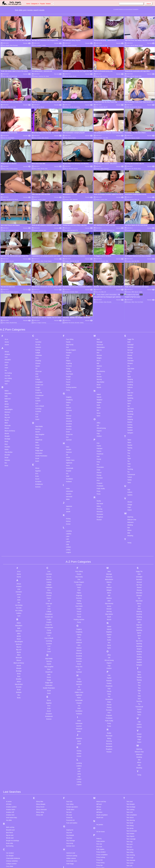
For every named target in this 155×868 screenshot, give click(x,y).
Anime (7, 264)
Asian (97, 45)
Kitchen (68, 422)
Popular (43, 4)
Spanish (130, 297)
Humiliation (69, 380)
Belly (133, 216)
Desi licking (10, 796)
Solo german (100, 826)
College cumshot (11, 765)
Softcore (130, 289)
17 (132, 9)
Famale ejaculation (72, 708)
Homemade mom (72, 762)
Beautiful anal (10, 731)
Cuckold (38, 302)
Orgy (98, 335)
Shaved (130, 256)
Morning (99, 281)
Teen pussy (130, 751)
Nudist (99, 309)
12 (125, 9)
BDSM (7, 305)
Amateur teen (10, 716)
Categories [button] (35, 4)
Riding (99, 407)
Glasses (69, 320)
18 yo (4, 45)
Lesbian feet (70, 800)
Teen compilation (132, 716)
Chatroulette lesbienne (13, 759)
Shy (129, 267)
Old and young (101, 329)
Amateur (39, 45)
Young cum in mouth (133, 831)
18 (134, 9)
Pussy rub (99, 775)
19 (135, 9)
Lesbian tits (70, 843)
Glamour (69, 317)
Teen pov (129, 748)
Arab (4, 216)
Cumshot (38, 313)
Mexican (99, 256)
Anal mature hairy (12, 719)
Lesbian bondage (72, 792)
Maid (98, 240)
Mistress (99, 267)
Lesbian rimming (71, 840)
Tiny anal (129, 783)
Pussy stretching (101, 777)
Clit (36, 270)
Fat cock (69, 713)
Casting (102, 200)
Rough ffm (100, 790)
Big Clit (38, 107)
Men (98, 254)
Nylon (98, 317)
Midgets (99, 259)
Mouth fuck (100, 719)
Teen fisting (130, 727)
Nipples (99, 304)
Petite (98, 371)
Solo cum (99, 818)
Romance (100, 413)
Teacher (130, 346)
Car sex (38, 246)
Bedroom (7, 313)
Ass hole (77, 216)
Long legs (69, 856)
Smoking (130, 286)
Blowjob (137, 76)
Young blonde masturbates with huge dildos (137, 71)
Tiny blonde (130, 788)
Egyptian (38, 372)
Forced (68, 281)
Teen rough (130, 759)
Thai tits (129, 780)
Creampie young (11, 773)
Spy (129, 307)
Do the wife (10, 815)
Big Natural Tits (134, 107)
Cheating (38, 262)
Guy (67, 338)
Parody (99, 360)
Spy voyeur (100, 861)
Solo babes (100, 813)
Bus (6, 364)
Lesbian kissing (71, 822)
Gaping (68, 304)
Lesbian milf (70, 830)
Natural (99, 298)
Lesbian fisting (71, 803)
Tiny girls (129, 794)
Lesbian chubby (71, 795)
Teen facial (130, 724)
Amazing (41, 76)
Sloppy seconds (101, 807)
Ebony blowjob (41, 705)
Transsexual (131, 376)
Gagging (69, 298)
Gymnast (69, 341)
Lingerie (69, 454)
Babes (128, 45)
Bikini (43, 138)
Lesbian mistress (72, 832)
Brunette (74, 45)
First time (69, 267)
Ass (44, 76)
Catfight (38, 254)
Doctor (37, 346)
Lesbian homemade (72, 814)
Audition (98, 200)
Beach (7, 308)
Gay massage (71, 742)
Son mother (100, 853)
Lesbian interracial (72, 816)
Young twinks (131, 839)
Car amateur (10, 754)
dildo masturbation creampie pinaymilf (74, 133)
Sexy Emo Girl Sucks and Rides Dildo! (12, 102)
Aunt (45, 208)
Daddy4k (9, 788)
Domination (39, 354)
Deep (37, 338)
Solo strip (99, 845)
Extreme (76, 169)
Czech (37, 321)
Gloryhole (69, 322)
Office (98, 324)
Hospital (69, 372)
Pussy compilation (102, 756)
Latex (68, 438)
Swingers (130, 334)
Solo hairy (99, 829)
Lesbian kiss (70, 819)
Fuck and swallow (72, 724)
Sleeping (130, 281)
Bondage (7, 340)
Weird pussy (130, 821)
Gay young (70, 744)
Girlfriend (69, 312)
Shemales (130, 262)
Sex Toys (130, 254)
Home (28, 4)
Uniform (130, 393)
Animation (8, 261)
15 (129, 9)
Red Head (100, 405)
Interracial (69, 398)
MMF (98, 270)
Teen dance (130, 719)
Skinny (129, 273)
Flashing (69, 273)
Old (98, 327)
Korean (68, 425)
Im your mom (70, 772)
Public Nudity (101, 390)
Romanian (100, 415)
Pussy (99, 395)
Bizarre (7, 329)
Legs (68, 446)
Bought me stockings (13, 742)
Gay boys (69, 739)
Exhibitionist (39, 385)
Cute (104, 138)
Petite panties (101, 742)
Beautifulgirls (11, 138)
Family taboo (70, 711)
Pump (99, 392)
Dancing (38, 330)
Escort (37, 380)
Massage (99, 243)
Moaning (17, 208)
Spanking (130, 299)
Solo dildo (99, 821)
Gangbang (69, 301)
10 (122, 9)
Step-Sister (131, 270)
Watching (130, 418)
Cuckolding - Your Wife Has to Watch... (136, 133)
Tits (129, 362)
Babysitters (8, 295)
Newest (48, 4)
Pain (98, 344)
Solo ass (99, 810)
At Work (139, 208)
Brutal (6, 359)
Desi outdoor (10, 801)
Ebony (37, 369)
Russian (99, 421)
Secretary (130, 248)
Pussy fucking (101, 758)
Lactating (69, 432)
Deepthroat (39, 341)
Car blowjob (10, 757)
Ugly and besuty (131, 809)
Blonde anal (10, 739)
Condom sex (39, 286)
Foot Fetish (69, 275)
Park (98, 358)
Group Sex (69, 336)
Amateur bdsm (11, 711)
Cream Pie (39, 294)
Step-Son (130, 294)
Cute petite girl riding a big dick (72, 40)
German (69, 309)
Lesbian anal (70, 782)
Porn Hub (151, 43)
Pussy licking (100, 764)
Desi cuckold (10, 791)
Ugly (129, 391)
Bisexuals (8, 327)
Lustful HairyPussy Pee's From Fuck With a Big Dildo (16, 40)
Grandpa (69, 328)
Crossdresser (39, 297)
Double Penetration (41, 357)
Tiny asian (130, 786)
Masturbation (101, 248)
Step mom (100, 863)
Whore (129, 431)
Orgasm (99, 332)
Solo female (100, 823)
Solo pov (99, 837)
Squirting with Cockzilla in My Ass (134, 164)
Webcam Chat (132, 421)
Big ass (70, 45)
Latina (68, 443)
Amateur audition (11, 708)
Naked (99, 296)
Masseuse (100, 246)
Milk (98, 265)
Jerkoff (68, 413)
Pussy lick (99, 761)
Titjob (129, 360)
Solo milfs (99, 831)
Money (99, 275)
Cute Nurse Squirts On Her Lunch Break (136, 202)
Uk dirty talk (130, 811)
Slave (129, 278)
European (106, 76)
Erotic (37, 377)
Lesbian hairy (70, 808)
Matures (99, 251)
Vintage (130, 406)
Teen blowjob (131, 705)
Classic (38, 267)
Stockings (130, 315)
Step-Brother (9, 353)
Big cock (7, 319)
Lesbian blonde (71, 790)
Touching (130, 370)
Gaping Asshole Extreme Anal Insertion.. (74, 210)
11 (123, 9)
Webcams (130, 423)
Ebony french (40, 708)
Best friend (9, 734)
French (68, 283)
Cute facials (10, 781)
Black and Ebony (10, 332)
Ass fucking (77, 107)
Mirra (2, 194)
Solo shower (100, 842)
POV (98, 382)
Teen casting (130, 711)
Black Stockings (14, 45)
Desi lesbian (10, 793)
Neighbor (99, 301)
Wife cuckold (130, 824)
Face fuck (69, 703)
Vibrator (130, 403)
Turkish (130, 378)
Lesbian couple (71, 798)
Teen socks (130, 764)
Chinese (38, 265)
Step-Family (70, 246)
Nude (98, 306)
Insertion (69, 395)
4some (7, 246)
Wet (129, 429)
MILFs (99, 262)
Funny (68, 291)
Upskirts (130, 396)
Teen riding (130, 753)
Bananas (106, 169)
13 (126, 9)
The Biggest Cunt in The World (102, 210)
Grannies (69, 330)
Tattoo (129, 344)
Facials (68, 243)
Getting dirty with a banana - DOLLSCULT (105, 164)
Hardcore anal (71, 754)
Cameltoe (38, 243)
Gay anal (69, 734)
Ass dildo (9, 721)
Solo (129, 291)
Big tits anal (10, 736)
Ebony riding (40, 713)
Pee (98, 366)
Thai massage (131, 777)
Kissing (68, 420)
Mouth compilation (102, 716)
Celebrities (39, 256)
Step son (99, 866)
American (41, 208)
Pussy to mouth (101, 780)
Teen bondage (131, 708)
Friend (68, 286)
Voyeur (130, 411)
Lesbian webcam (72, 846)
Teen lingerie (130, 737)
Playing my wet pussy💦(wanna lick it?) (105, 40)
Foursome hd (70, 721)
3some (7, 243)
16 (131, 9)
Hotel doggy (70, 765)
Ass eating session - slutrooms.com (42, 71)
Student (130, 323)
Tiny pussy (130, 796)
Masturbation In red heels (70, 194)
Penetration (100, 368)
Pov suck (99, 748)
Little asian (70, 854)
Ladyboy (69, 435)
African (36, 200)
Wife (129, 434)
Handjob (69, 351)
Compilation (39, 283)
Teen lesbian (130, 735)
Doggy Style (39, 352)
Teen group (130, 729)
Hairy (68, 348)
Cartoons (38, 248)
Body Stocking (130, 200)
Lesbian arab (70, 784)
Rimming (99, 410)
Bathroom (8, 300)
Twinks (130, 381)
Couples (138, 138)
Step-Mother (100, 283)
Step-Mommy (101, 273)
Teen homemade (132, 732)
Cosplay (44, 45)
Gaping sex (70, 731)
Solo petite (100, 834)
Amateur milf (10, 713)
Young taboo (130, 836)
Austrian (129, 138)
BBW (128, 107)
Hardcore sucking (72, 757)
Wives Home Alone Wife (39, 164)
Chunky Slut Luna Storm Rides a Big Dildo (75, 202)
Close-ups (102, 45)
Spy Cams (131, 310)
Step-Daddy (39, 328)
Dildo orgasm (10, 809)
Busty (4, 169)
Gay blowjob (70, 736)
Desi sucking (10, 807)
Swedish (130, 331)
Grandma (69, 325)
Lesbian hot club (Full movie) (9, 133)
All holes (9, 705)
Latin (68, 440)
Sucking (130, 326)
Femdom (69, 254)
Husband (69, 383)
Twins (129, 384)
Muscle (99, 289)
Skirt (129, 275)
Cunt (37, 315)
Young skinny (131, 833)
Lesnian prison (71, 851)
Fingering (69, 265)
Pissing (99, 376)
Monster (99, 278)
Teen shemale (131, 761)
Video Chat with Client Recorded (41, 194)
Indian (68, 390)
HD (10, 76)
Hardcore (69, 353)
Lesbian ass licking (72, 787)
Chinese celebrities (12, 762)
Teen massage (131, 740)
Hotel (68, 377)
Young (129, 444)
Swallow (130, 329)
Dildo (106, 45)
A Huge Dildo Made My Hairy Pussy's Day (105, 102)
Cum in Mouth (40, 307)
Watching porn (131, 818)
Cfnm (37, 259)
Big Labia (98, 216)
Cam (37, 240)
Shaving (130, 259)
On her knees (101, 733)
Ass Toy (71, 107)
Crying (37, 299)
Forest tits (69, 719)
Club (37, 275)
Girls (15, 107)
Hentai (68, 359)
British (7, 351)
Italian (68, 400)
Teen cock (130, 713)
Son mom (99, 850)
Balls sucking (10, 728)
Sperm (129, 302)
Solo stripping (101, 847)
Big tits (8, 45)
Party (98, 363)
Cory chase (10, 767)
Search (148, 4)
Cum (37, 305)
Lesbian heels (71, 811)
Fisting (68, 270)
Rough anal (100, 787)
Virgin (129, 408)
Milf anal (99, 705)
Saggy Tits (131, 240)
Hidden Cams (70, 361)
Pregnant (99, 384)
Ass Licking (8, 280)
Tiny (129, 357)
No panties (100, 726)
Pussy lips (99, 767)
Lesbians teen (71, 848)
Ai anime (9, 703)
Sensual (130, 251)
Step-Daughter (40, 336)
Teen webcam (131, 772)
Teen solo (129, 767)
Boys (6, 345)
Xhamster (27, 43)
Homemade (14, 76)
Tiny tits (129, 799)
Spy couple (100, 858)
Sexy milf (99, 805)
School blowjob (101, 799)
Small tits (130, 283)
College (38, 281)
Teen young (130, 775)
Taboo (129, 341)
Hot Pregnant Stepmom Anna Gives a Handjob (138, 210)
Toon (129, 368)
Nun (98, 312)
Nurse (99, 314)
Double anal (10, 817)
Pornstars (100, 379)
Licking (68, 451)
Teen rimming (131, 756)
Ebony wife (40, 716)
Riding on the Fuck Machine (9, 164)
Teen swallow (131, 769)
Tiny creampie (131, 791)
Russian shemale (102, 792)
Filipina (68, 262)
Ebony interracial (41, 711)
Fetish (68, 256)
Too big (129, 802)
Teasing (130, 349)
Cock (37, 278)
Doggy (37, 349)
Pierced (99, 374)
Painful (99, 347)
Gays (68, 306)
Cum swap (9, 778)
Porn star (99, 745)
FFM (67, 259)
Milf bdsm (99, 713)
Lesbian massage (72, 827)
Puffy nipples (100, 750)
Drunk (37, 360)
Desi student (10, 804)
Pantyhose (100, 355)
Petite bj (99, 740)
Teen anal (130, 703)
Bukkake (7, 361)
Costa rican (10, 770)
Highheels (75, 200)
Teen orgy (130, 743)
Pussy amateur (101, 753)
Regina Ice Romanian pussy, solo (103, 71)
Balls (6, 297)
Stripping (130, 321)
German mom (71, 747)
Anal (35, 107)
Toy (129, 373)
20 (137, 9)
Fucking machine (13, 169)
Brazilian (141, 45)
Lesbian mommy (71, 835)
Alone (35, 169)
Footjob (68, 278)
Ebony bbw (40, 703)
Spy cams (99, 855)
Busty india (9, 744)
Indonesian (69, 392)
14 (128, 9)
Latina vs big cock (72, 779)
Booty (139, 169)
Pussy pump (100, 772)
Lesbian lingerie (71, 824)
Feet (67, 248)
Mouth (99, 286)
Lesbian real (70, 838)
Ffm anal (69, 716)
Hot (67, 375)
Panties (99, 352)
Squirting (130, 313)
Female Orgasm (48, 216)
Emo (12, 107)
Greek (68, 333)
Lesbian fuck (70, 806)
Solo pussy (100, 839)
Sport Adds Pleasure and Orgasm (10, 202)
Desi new (9, 799)
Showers (130, 265)
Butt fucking (10, 747)
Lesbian (68, 448)
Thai (129, 354)
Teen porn (130, 745)
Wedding (130, 426)
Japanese (69, 407)
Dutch (37, 362)
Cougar (38, 289)
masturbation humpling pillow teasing (135, 194)
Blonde (136, 45)
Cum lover (9, 776)
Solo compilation (101, 815)
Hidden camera (71, 759)
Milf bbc (99, 711)
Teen (129, 352)
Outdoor (99, 337)
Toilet (129, 365)
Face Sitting (70, 240)
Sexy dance (100, 802)
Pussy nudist (100, 769)
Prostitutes (100, 387)
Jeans (68, 410)
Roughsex (100, 418)
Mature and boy (101, 703)
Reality (99, 402)
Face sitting (70, 705)
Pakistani (99, 350)
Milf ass (99, 708)
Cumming (38, 310)
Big (135, 216)
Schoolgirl (130, 246)
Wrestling (130, 437)
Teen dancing (131, 721)
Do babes (9, 812)
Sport (129, 305)
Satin (129, 243)
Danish (37, 333)
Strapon (130, 318)
